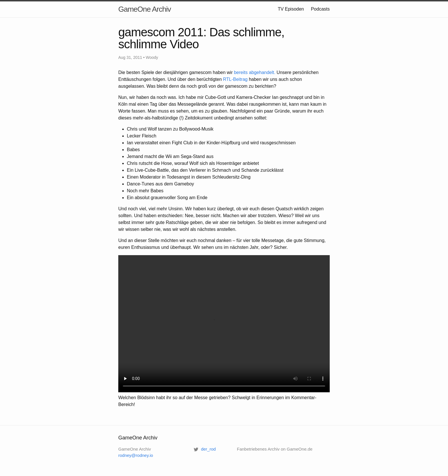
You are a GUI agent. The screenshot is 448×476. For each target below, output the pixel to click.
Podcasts (320, 9)
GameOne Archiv (145, 9)
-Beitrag (235, 79)
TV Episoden (291, 9)
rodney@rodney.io (136, 455)
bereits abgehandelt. (255, 72)
